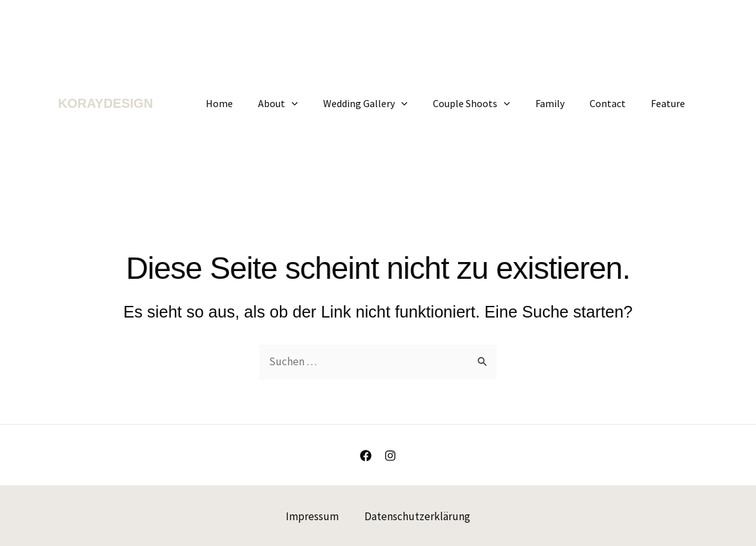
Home (250, 103)
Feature (671, 103)
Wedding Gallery (387, 103)
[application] (317, 103)
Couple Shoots (488, 103)
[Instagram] (390, 456)
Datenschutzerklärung (417, 516)
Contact (615, 103)
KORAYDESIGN (105, 103)
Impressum (312, 516)
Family (562, 103)
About (304, 103)
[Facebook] (366, 456)
